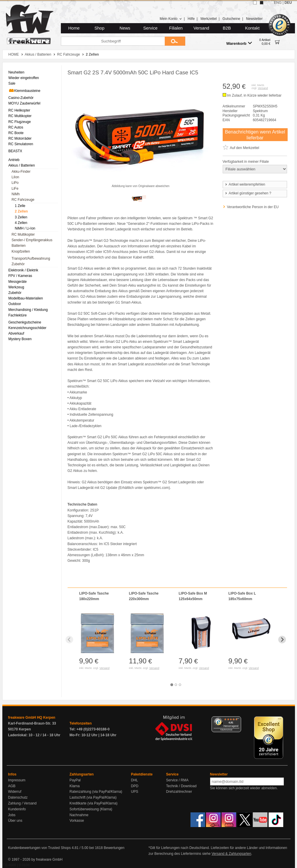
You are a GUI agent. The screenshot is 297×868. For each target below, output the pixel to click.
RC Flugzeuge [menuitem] (20, 122)
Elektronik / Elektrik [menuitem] (23, 270)
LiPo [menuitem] (15, 183)
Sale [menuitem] (12, 83)
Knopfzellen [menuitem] (21, 251)
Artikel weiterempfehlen (245, 184)
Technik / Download (181, 786)
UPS (135, 792)
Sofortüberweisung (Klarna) (91, 809)
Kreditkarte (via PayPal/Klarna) (94, 803)
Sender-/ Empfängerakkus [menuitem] (32, 240)
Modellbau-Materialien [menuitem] (26, 298)
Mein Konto (171, 19)
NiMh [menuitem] (16, 194)
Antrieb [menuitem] (14, 160)
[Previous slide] (69, 640)
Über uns (15, 821)
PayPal (75, 780)
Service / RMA (177, 780)
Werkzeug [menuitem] (16, 287)
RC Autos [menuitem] (16, 127)
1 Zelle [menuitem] (20, 206)
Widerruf (15, 792)
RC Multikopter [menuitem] (20, 116)
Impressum (17, 780)
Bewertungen (114, 848)
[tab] (172, 685)
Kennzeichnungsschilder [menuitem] (28, 328)
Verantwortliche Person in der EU (253, 207)
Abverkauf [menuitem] (16, 333)
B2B (227, 28)
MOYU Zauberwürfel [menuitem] (24, 103)
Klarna (75, 786)
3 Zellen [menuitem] (21, 217)
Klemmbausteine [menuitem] (24, 90)
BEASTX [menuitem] (15, 151)
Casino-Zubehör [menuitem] (21, 98)
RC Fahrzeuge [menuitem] (23, 200)
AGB (12, 786)
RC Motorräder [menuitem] (20, 138)
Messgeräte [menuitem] (18, 282)
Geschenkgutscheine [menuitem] (25, 322)
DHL (135, 780)
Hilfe (191, 19)
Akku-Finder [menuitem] (21, 172)
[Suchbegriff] (113, 41)
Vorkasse (77, 821)
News (125, 28)
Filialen (176, 28)
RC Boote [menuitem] (16, 133)
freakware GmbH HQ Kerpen (32, 718)
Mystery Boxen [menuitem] (20, 339)
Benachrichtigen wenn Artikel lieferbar (255, 135)
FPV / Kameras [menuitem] (20, 276)
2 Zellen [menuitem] (22, 211)
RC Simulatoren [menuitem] (21, 144)
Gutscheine (231, 19)
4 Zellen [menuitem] (21, 223)
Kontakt (252, 28)
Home (74, 28)
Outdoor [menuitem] (15, 304)
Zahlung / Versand (22, 803)
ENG (278, 3)
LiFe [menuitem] (15, 189)
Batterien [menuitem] (19, 246)
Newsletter (254, 19)
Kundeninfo (17, 809)
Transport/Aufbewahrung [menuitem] (31, 258)
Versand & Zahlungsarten (231, 854)
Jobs (12, 815)
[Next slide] (282, 640)
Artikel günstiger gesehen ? (248, 193)
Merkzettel (208, 19)
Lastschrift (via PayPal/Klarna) (93, 797)
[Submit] (175, 41)
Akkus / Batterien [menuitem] (22, 165)
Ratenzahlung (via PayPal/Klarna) (96, 792)
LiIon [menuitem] (16, 177)
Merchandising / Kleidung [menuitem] (28, 310)
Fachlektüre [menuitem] (18, 315)
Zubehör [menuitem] (18, 264)
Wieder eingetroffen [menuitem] (24, 78)
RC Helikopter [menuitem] (19, 110)
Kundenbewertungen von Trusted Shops (40, 848)
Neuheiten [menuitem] (17, 72)
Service (151, 28)
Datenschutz (18, 797)
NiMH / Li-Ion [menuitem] (25, 228)
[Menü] (238, 720)
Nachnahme (79, 815)
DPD (135, 786)
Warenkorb (239, 43)
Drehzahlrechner (179, 792)
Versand (201, 28)
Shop (99, 28)
